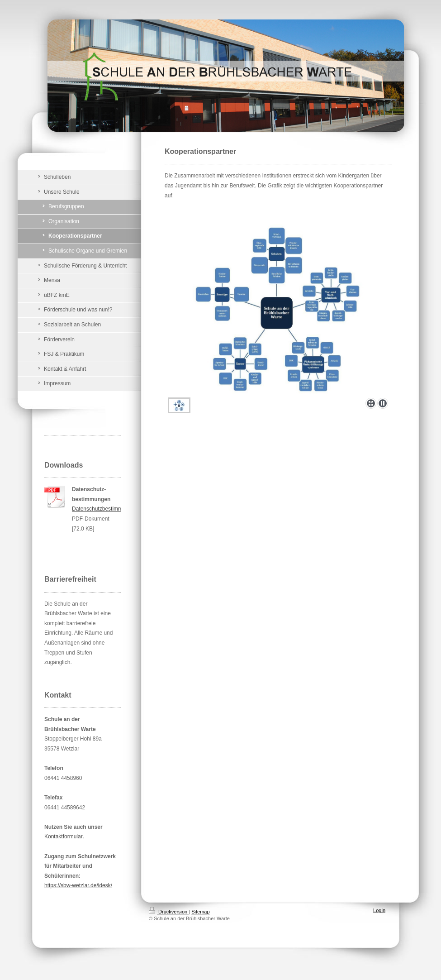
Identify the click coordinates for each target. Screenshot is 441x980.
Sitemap (200, 912)
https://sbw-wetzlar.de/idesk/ (78, 885)
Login (379, 910)
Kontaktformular (64, 837)
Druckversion (169, 912)
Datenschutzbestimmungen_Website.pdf (121, 509)
